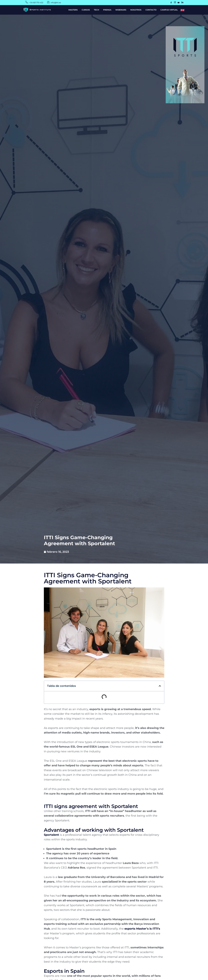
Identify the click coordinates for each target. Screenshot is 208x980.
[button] (160, 686)
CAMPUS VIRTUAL (169, 10)
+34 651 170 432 (36, 3)
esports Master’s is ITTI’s (142, 929)
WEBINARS (121, 10)
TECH (97, 10)
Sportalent (51, 835)
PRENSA (107, 10)
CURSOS (86, 10)
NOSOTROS (136, 10)
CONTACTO (151, 10)
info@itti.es (56, 3)
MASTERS (73, 10)
